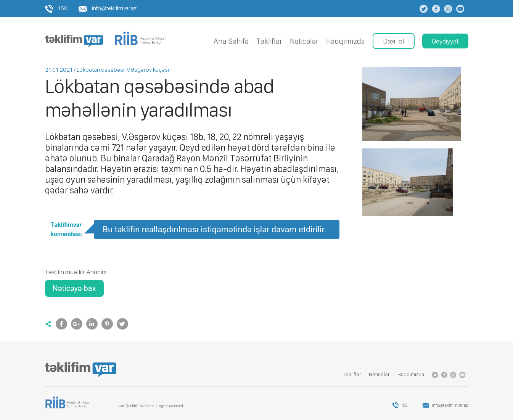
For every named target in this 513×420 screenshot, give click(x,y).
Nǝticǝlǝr (304, 41)
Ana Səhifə (231, 41)
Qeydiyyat (445, 41)
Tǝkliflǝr (269, 41)
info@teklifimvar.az (107, 8)
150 (56, 8)
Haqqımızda (346, 41)
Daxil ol (394, 41)
